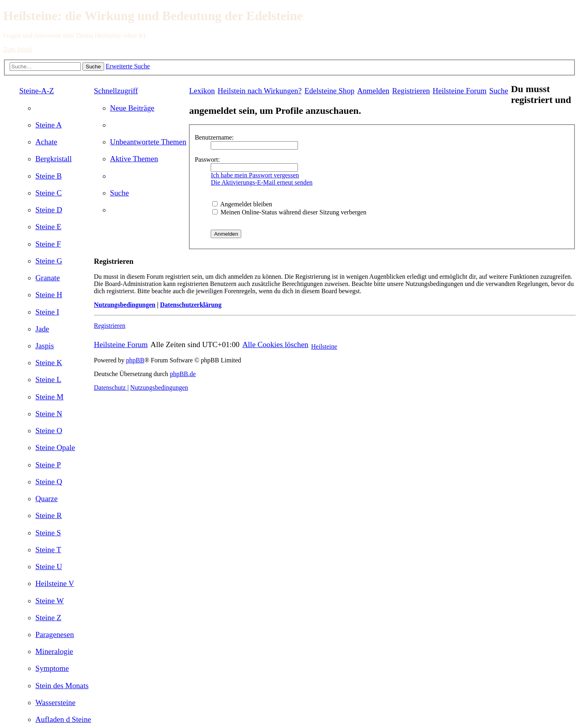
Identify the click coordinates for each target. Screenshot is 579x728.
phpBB (135, 360)
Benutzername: (214, 137)
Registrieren (110, 326)
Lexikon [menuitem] (202, 91)
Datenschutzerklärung (191, 305)
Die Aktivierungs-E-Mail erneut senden (262, 182)
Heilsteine (324, 347)
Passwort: (207, 159)
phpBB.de (183, 374)
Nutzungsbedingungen (125, 305)
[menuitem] (49, 125)
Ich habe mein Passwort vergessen (255, 175)
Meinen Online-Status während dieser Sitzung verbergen (289, 212)
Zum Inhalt (18, 49)
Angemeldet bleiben (242, 204)
